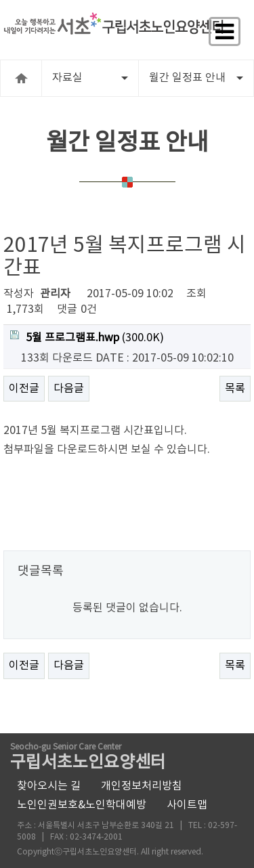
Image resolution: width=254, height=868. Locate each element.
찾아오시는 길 (49, 786)
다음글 (69, 389)
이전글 (24, 389)
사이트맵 (187, 805)
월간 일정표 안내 (196, 78)
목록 (235, 389)
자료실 (90, 78)
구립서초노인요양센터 (88, 758)
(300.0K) (87, 337)
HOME (21, 78)
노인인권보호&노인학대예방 (82, 805)
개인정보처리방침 (142, 786)
